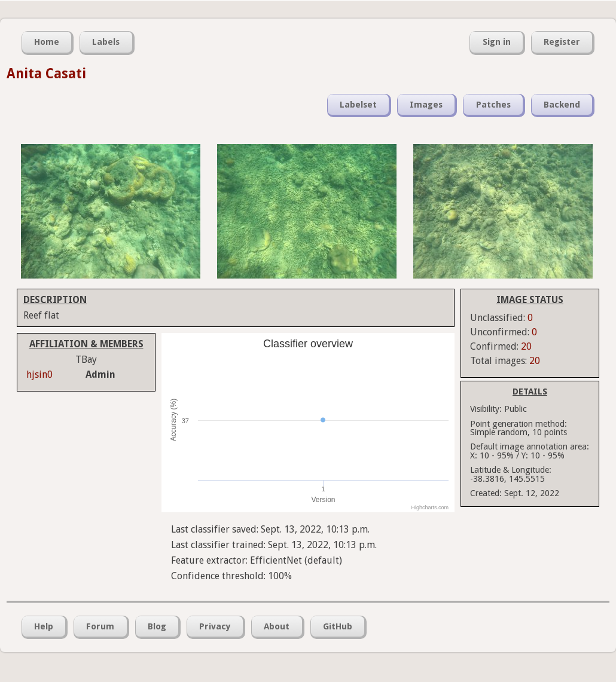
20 (526, 346)
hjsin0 (39, 374)
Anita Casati (46, 74)
